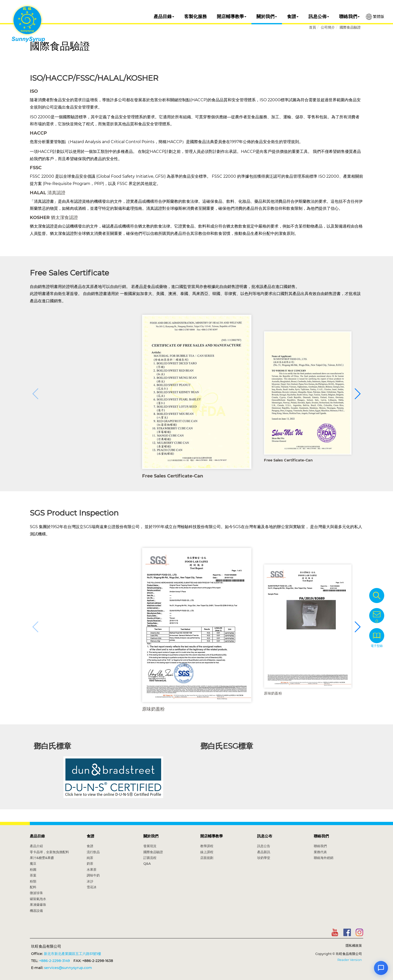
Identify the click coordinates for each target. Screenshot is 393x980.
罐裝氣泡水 (38, 899)
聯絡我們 (349, 17)
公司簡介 (328, 27)
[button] (357, 394)
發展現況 (150, 846)
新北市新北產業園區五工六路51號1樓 (72, 954)
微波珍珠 (36, 893)
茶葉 (33, 875)
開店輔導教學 (232, 17)
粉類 (33, 881)
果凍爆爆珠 (38, 905)
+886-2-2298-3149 (55, 961)
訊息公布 (265, 836)
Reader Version (350, 960)
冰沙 (90, 881)
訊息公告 (264, 846)
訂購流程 (150, 858)
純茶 (90, 858)
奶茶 (90, 863)
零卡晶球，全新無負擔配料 (49, 852)
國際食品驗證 (350, 27)
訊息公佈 (319, 17)
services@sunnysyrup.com (68, 968)
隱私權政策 (354, 945)
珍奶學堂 (264, 858)
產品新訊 (264, 852)
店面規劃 (207, 858)
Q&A (147, 863)
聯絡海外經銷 (324, 858)
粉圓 (33, 869)
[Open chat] (381, 968)
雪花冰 (92, 887)
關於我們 (267, 17)
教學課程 (207, 846)
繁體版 (375, 17)
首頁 (313, 27)
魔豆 (33, 863)
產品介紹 (36, 846)
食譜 (293, 17)
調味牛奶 (93, 875)
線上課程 (207, 852)
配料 (33, 887)
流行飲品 (93, 852)
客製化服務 (195, 17)
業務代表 (320, 852)
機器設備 (36, 911)
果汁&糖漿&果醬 (42, 858)
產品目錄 (164, 17)
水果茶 (92, 869)
